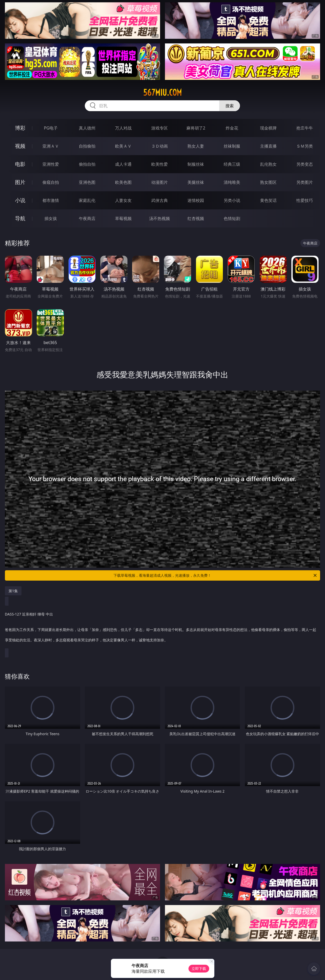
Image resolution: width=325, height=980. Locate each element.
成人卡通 (123, 164)
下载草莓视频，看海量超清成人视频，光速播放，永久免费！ (216, 575)
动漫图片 (160, 182)
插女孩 (51, 218)
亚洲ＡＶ (51, 146)
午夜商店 (87, 218)
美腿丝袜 (196, 182)
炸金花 (232, 128)
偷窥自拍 (51, 182)
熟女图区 (268, 182)
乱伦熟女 (268, 164)
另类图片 (305, 182)
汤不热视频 (160, 218)
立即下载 (199, 968)
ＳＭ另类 (305, 146)
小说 (20, 200)
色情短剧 (232, 218)
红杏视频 (196, 218)
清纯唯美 (232, 182)
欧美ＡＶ (123, 146)
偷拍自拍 (87, 164)
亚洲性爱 (51, 164)
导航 (20, 218)
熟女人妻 (196, 146)
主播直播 (268, 146)
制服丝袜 (196, 164)
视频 (20, 146)
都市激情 (51, 200)
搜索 (230, 106)
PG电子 (51, 128)
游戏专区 (160, 128)
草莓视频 (123, 218)
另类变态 (305, 164)
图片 (20, 182)
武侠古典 (160, 200)
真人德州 (87, 128)
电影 (20, 164)
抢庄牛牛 (305, 128)
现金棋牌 (268, 128)
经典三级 (232, 164)
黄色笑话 (268, 200)
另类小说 (232, 200)
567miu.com (162, 93)
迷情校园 (196, 200)
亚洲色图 (87, 182)
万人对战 (123, 128)
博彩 (20, 128)
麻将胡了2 (196, 128)
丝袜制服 (232, 146)
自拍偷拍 (87, 146)
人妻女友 (123, 200)
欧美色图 (123, 182)
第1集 (13, 591)
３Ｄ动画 (160, 146)
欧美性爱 (160, 164)
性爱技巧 (305, 200)
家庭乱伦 (87, 200)
